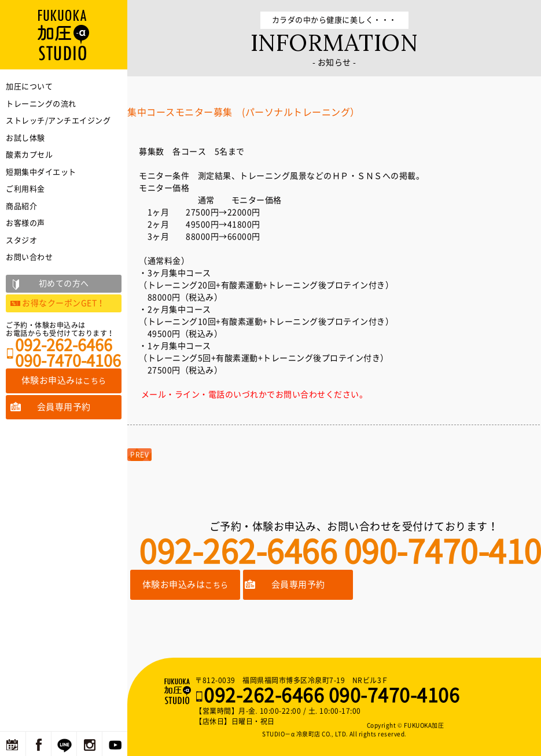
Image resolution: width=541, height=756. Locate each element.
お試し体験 (25, 138)
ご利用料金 (25, 189)
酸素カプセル (29, 155)
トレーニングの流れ (41, 104)
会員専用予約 (298, 584)
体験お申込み (64, 380)
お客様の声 (25, 223)
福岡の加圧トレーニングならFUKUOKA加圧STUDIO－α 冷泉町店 (179, 691)
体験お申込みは (185, 584)
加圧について (29, 86)
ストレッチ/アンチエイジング (58, 121)
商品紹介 (21, 206)
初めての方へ (64, 283)
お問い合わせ (29, 257)
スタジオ (21, 240)
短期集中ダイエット (41, 172)
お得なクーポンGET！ (64, 303)
